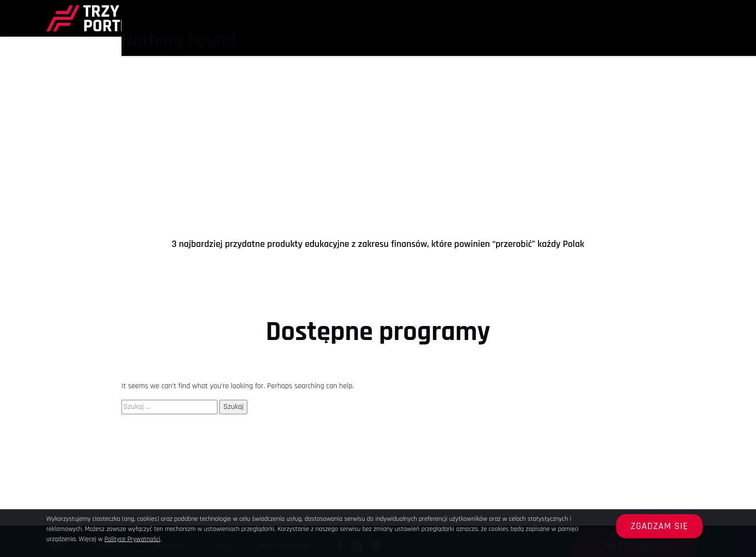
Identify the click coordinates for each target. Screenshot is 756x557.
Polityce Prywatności (133, 539)
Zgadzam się (659, 526)
